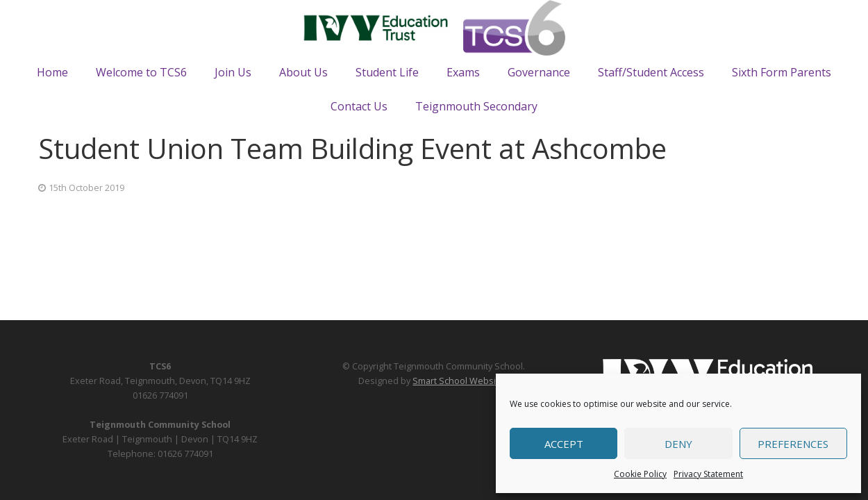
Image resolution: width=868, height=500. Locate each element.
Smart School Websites (461, 381)
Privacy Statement (708, 474)
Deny (678, 444)
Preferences (793, 444)
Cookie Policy (640, 474)
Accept (564, 444)
